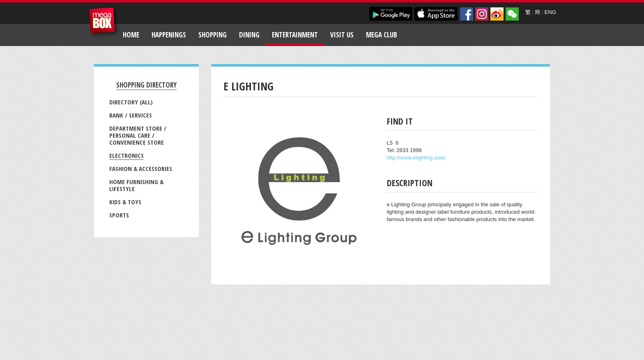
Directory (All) (131, 102)
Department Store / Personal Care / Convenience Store (138, 135)
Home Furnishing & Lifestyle (136, 185)
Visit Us (342, 35)
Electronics (126, 155)
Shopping (213, 35)
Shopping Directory (146, 85)
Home (131, 35)
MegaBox (104, 22)
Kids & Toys (125, 202)
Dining (249, 35)
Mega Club (382, 35)
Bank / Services (131, 115)
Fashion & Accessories (141, 168)
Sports (119, 215)
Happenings (169, 35)
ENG (550, 12)
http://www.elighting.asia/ (416, 158)
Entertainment (295, 35)
